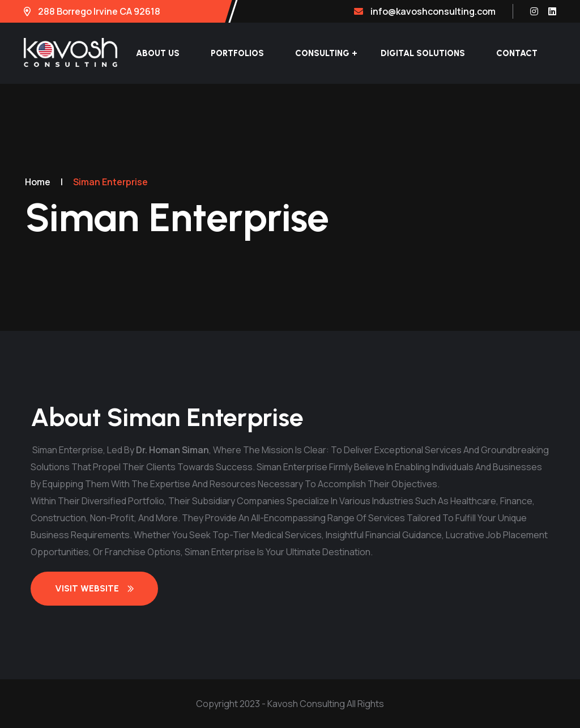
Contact (517, 53)
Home (38, 182)
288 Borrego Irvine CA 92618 (92, 11)
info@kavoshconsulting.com (425, 11)
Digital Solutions (423, 53)
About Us (158, 53)
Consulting (322, 53)
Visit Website (94, 588)
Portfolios (237, 53)
